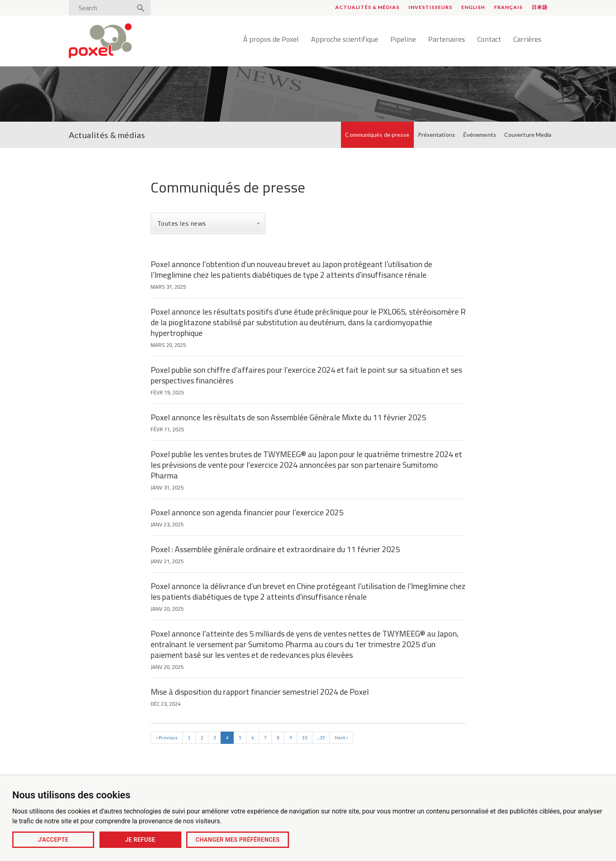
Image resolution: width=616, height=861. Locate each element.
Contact (489, 40)
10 (305, 738)
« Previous (167, 738)
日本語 (540, 7)
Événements (480, 135)
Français (508, 7)
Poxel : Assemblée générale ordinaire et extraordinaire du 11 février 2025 (275, 549)
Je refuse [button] (140, 840)
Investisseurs (430, 7)
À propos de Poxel (271, 40)
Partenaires (447, 40)
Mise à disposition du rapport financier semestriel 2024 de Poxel (260, 692)
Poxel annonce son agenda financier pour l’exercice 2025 (247, 512)
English (473, 7)
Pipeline (403, 40)
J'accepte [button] (53, 840)
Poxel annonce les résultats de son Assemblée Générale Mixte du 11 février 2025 (288, 417)
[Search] (103, 8)
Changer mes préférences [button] (238, 840)
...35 (321, 738)
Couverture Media (528, 135)
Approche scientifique (345, 40)
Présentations (437, 135)
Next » (341, 738)
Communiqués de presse (377, 135)
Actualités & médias (367, 7)
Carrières (527, 40)
